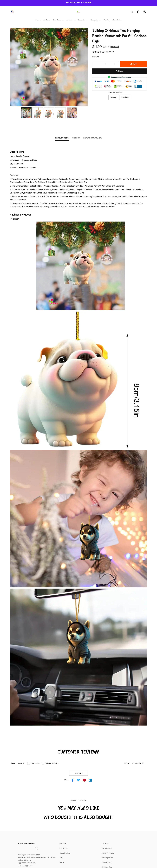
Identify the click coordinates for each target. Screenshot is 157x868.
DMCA (62, 836)
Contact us (64, 822)
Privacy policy (107, 822)
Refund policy (107, 840)
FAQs (61, 831)
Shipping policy (107, 831)
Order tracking (65, 827)
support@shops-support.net (29, 842)
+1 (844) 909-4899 (25, 839)
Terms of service (108, 827)
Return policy (106, 836)
